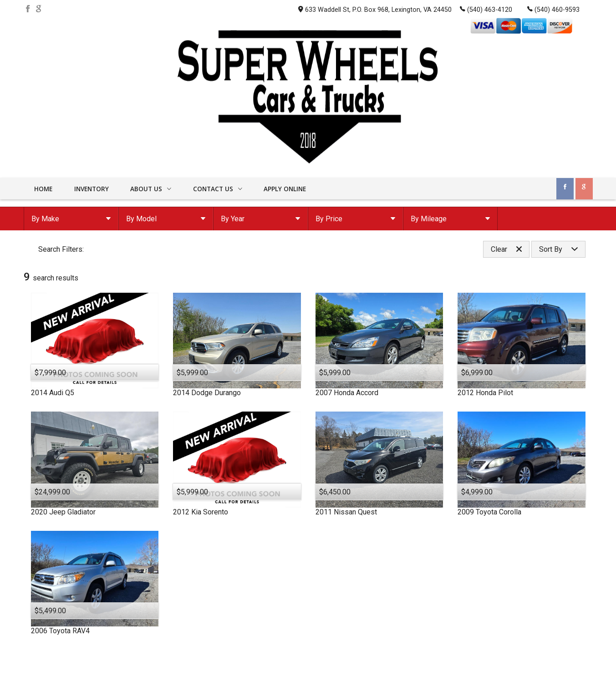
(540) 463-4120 (486, 9)
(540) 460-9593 (553, 9)
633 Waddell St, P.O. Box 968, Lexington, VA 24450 (375, 10)
